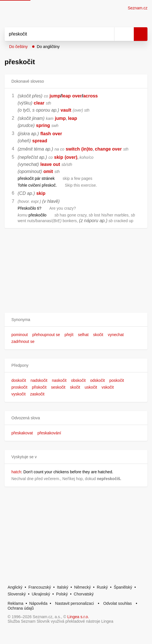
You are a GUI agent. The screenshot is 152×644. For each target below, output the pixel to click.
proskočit (19, 387)
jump (55, 96)
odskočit (97, 380)
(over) (71, 157)
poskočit (117, 380)
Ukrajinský (41, 594)
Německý (83, 587)
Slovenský (17, 594)
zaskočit (37, 394)
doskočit (19, 380)
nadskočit (39, 380)
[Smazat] (108, 34)
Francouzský (40, 587)
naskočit (59, 380)
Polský (62, 594)
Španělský (123, 587)
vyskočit (19, 394)
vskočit (108, 387)
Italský (63, 587)
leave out (50, 164)
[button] (76, 320)
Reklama (16, 603)
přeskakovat (22, 433)
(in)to (87, 149)
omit (48, 171)
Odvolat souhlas (118, 603)
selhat (83, 335)
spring (43, 125)
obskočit (78, 380)
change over (108, 149)
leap (66, 96)
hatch (16, 472)
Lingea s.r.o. (78, 617)
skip (59, 157)
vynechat (116, 335)
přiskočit (39, 387)
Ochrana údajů (21, 608)
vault (66, 110)
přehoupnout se (46, 335)
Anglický (15, 587)
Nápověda (38, 603)
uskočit (91, 387)
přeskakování (49, 433)
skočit (98, 335)
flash (46, 134)
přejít (69, 335)
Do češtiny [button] (18, 47)
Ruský (102, 587)
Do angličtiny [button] (48, 47)
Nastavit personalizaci (75, 603)
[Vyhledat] (53, 34)
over (77, 96)
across (91, 96)
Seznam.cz (138, 8)
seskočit (58, 387)
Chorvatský (84, 594)
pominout (20, 335)
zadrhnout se (23, 341)
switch (73, 149)
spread (40, 141)
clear (39, 103)
